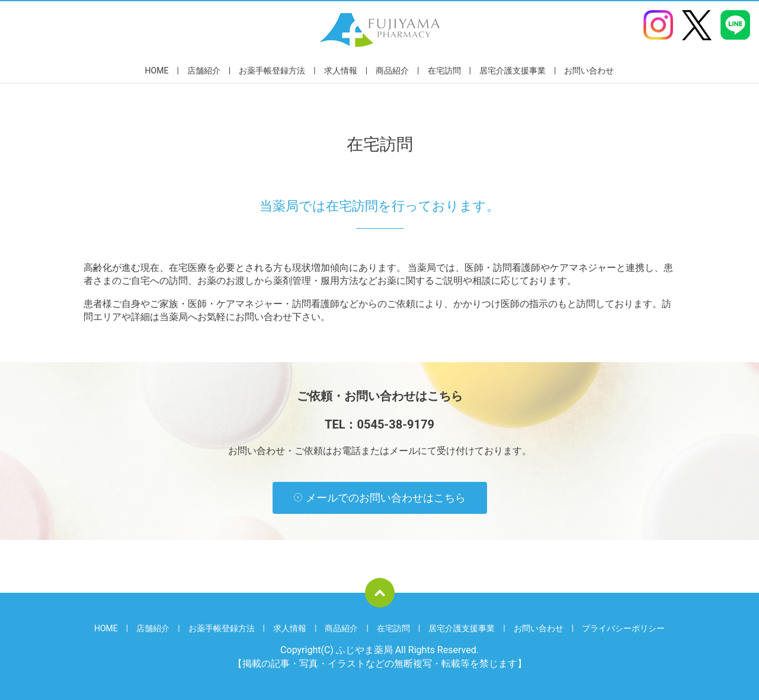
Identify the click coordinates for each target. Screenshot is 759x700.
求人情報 (341, 71)
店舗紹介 (204, 71)
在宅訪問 (444, 71)
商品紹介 (392, 71)
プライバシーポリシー (623, 628)
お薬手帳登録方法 (272, 71)
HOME (157, 71)
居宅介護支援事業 (513, 71)
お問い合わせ (589, 71)
